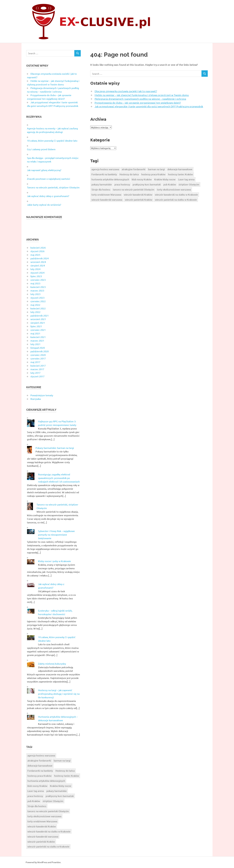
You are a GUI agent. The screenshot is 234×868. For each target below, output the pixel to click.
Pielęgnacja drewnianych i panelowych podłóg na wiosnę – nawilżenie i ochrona (140, 99)
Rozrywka (36, 399)
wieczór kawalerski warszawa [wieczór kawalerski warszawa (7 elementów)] (107, 200)
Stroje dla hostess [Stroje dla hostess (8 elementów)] (101, 189)
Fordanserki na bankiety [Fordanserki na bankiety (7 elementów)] (104, 174)
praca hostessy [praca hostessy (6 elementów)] (122, 184)
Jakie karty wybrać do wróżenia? (44, 205)
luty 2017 (35, 373)
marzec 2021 (37, 340)
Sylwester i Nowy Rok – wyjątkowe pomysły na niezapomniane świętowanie (56, 535)
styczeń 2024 (37, 273)
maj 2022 (35, 305)
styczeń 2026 (37, 251)
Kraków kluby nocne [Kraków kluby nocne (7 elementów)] (165, 179)
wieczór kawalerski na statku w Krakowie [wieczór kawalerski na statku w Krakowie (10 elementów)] (176, 194)
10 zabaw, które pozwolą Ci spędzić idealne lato (52, 141)
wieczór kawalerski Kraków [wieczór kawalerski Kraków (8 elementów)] (138, 194)
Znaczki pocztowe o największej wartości (49, 179)
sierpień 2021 (38, 323)
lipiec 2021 (36, 326)
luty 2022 (35, 312)
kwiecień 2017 (38, 366)
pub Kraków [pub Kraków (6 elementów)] (170, 184)
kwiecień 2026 (38, 248)
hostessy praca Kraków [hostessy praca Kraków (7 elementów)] (153, 174)
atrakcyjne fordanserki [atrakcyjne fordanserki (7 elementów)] (134, 169)
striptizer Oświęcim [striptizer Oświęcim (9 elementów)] (189, 184)
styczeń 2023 (37, 298)
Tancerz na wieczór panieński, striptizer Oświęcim (53, 187)
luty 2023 (35, 294)
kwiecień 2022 (38, 308)
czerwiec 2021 (38, 330)
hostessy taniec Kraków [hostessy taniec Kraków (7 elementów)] (180, 174)
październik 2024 (40, 258)
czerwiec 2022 (38, 301)
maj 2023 (35, 283)
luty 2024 (35, 269)
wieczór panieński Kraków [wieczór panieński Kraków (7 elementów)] (139, 200)
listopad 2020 (38, 348)
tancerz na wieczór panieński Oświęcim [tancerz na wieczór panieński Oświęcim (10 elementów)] (134, 189)
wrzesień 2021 (38, 319)
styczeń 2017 (37, 376)
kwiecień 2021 (38, 337)
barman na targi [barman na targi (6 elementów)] (156, 169)
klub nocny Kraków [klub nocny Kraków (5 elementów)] (142, 179)
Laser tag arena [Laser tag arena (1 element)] (186, 179)
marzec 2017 (37, 369)
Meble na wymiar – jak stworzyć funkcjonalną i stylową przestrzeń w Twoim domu (142, 95)
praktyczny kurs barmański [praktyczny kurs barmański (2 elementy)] (147, 184)
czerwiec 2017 (38, 358)
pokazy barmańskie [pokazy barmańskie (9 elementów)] (102, 184)
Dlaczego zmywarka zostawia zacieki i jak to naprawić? (126, 91)
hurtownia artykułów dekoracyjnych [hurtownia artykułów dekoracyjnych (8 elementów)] (110, 179)
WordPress (42, 862)
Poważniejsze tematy (42, 395)
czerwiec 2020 (38, 355)
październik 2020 (40, 351)
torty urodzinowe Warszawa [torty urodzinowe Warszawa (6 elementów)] (106, 194)
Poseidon (56, 862)
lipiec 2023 (36, 276)
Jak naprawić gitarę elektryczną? (44, 170)
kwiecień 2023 (38, 287)
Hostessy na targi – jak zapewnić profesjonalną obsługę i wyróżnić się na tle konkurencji (59, 694)
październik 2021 (40, 315)
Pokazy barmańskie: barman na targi (55, 448)
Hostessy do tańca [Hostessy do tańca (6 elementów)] (129, 174)
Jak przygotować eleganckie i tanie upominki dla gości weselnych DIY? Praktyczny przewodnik (149, 106)
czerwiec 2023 (38, 280)
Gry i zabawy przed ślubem (41, 149)
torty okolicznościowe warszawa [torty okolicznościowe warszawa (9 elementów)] (174, 189)
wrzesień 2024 (38, 262)
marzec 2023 (37, 290)
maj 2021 (35, 333)
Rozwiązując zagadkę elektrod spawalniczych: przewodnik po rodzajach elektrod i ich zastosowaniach (59, 478)
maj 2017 (35, 362)
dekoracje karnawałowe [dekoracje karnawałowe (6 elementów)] (180, 169)
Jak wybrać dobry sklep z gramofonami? (48, 196)
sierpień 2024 (38, 265)
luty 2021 (35, 344)
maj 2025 (35, 255)
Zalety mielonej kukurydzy (52, 664)
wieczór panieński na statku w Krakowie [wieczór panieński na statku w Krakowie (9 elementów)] (176, 200)
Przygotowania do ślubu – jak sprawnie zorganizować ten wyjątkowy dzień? (138, 103)
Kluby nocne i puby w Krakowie (54, 561)
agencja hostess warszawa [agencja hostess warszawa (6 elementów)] (105, 169)
